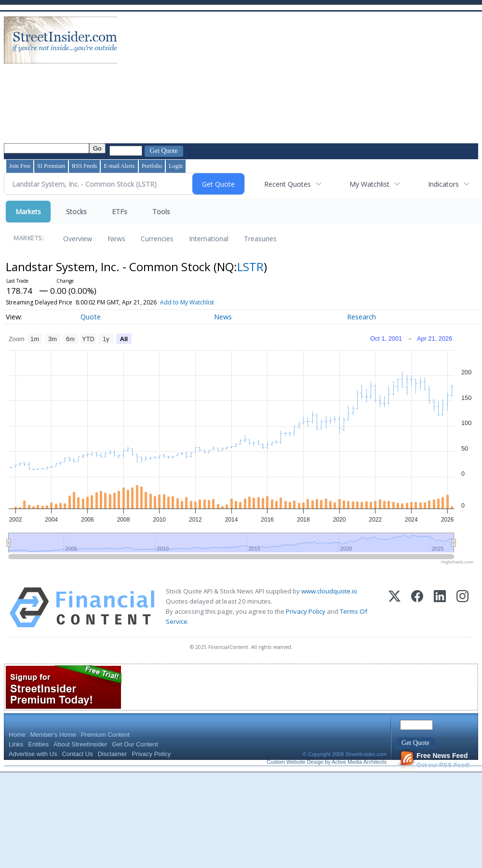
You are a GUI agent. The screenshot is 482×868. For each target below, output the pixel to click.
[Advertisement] (192, 79)
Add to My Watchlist (187, 302)
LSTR (250, 267)
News (116, 239)
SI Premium (51, 166)
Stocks (76, 212)
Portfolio (152, 166)
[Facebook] (417, 607)
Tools (161, 212)
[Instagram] (462, 607)
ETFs (120, 212)
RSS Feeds (84, 166)
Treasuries (260, 239)
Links (16, 744)
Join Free (20, 166)
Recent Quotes (288, 184)
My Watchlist (369, 184)
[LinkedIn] (440, 607)
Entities (38, 744)
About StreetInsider (80, 744)
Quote (91, 317)
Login (176, 166)
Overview (78, 239)
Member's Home (53, 735)
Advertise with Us (33, 754)
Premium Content (105, 735)
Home (17, 735)
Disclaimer (113, 754)
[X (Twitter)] (395, 607)
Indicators (443, 184)
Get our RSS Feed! (435, 760)
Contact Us (77, 754)
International (209, 239)
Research (361, 317)
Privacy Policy (306, 611)
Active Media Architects (359, 762)
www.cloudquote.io (329, 591)
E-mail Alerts (119, 166)
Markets (28, 212)
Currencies (157, 239)
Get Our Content (135, 744)
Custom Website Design (295, 762)
